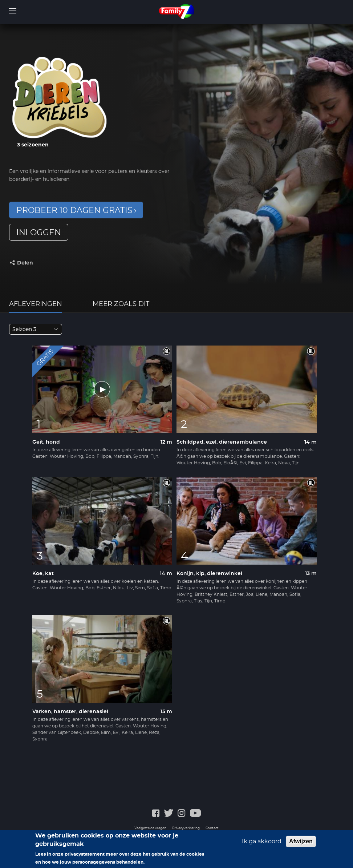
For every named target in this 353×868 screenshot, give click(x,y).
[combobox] (36, 329)
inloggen (39, 233)
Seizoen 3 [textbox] (24, 330)
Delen (25, 263)
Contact (212, 828)
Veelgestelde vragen (150, 828)
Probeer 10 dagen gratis (74, 210)
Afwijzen (301, 844)
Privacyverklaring (186, 828)
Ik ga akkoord (262, 844)
